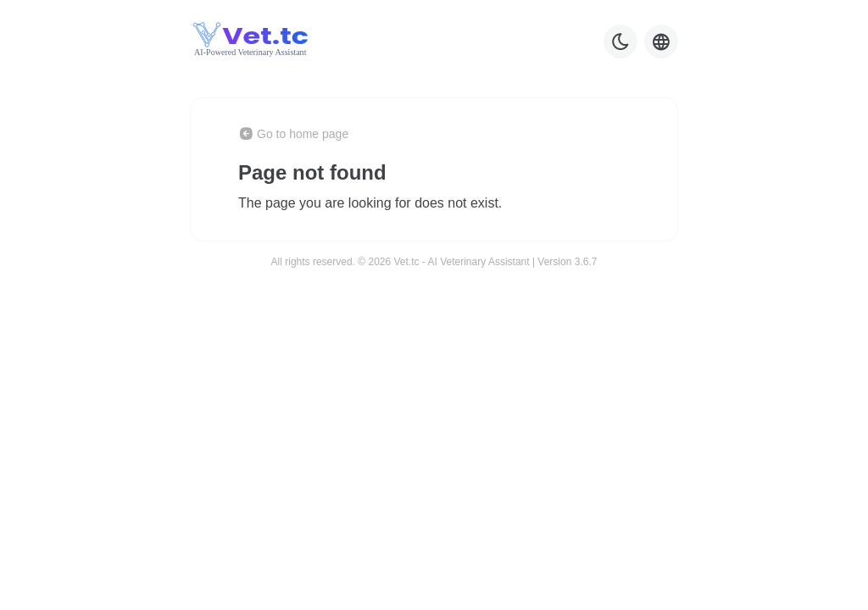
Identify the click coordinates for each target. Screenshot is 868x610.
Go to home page (293, 134)
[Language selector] (661, 42)
